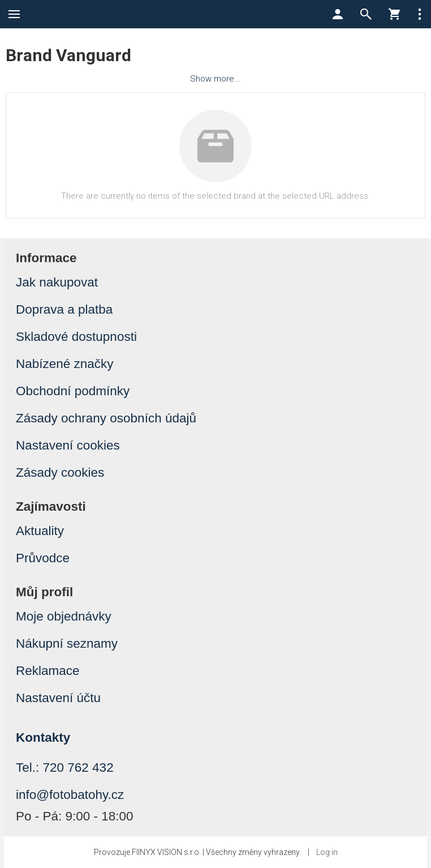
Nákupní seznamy (67, 643)
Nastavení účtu (58, 698)
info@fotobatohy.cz (70, 795)
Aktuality (40, 531)
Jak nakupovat (57, 282)
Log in (327, 852)
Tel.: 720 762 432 (65, 767)
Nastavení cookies (68, 445)
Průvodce (43, 558)
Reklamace (48, 671)
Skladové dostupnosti (76, 337)
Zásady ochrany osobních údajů (106, 418)
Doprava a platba (64, 309)
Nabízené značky (65, 364)
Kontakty (43, 737)
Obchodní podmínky (73, 391)
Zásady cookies (60, 473)
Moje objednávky (64, 616)
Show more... (215, 79)
